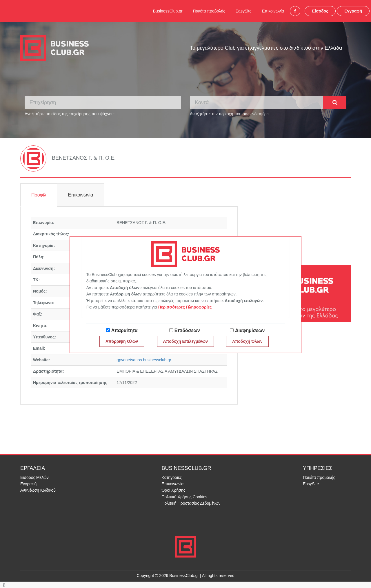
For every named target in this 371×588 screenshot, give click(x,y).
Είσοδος (320, 11)
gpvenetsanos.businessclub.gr (144, 360)
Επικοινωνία (273, 11)
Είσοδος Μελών (34, 477)
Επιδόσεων (187, 330)
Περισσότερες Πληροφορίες (185, 307)
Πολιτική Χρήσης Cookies (185, 497)
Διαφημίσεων (250, 330)
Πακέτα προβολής (209, 11)
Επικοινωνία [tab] (80, 195)
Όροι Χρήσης (174, 490)
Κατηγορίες (172, 477)
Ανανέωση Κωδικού (38, 490)
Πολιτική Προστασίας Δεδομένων (191, 503)
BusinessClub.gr (168, 11)
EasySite (244, 11)
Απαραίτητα (124, 330)
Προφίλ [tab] (39, 195)
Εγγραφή (353, 11)
